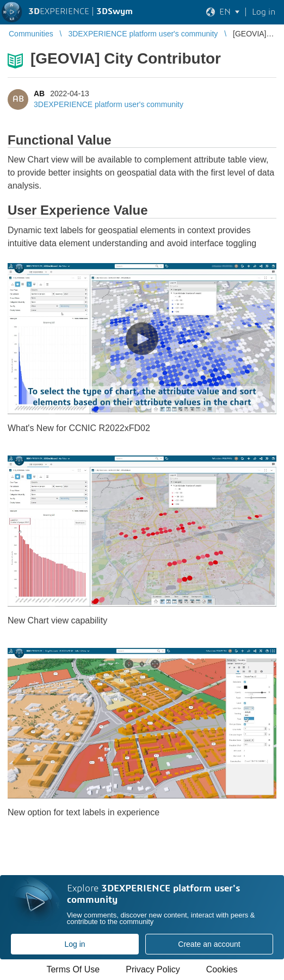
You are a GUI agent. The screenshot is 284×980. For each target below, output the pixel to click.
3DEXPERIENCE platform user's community (109, 104)
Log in (75, 944)
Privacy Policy (153, 969)
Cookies (222, 969)
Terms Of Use (73, 969)
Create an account (209, 944)
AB (39, 93)
